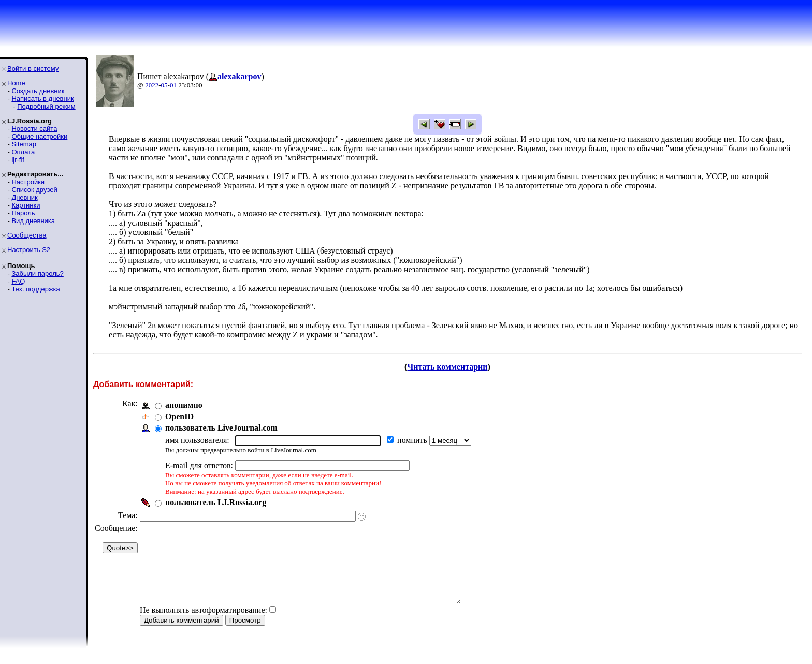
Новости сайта (34, 129)
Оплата (23, 152)
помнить (413, 440)
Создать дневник (38, 91)
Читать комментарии (447, 367)
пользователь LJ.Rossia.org (216, 502)
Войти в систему (33, 69)
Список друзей (34, 190)
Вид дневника (33, 221)
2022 (152, 85)
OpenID (179, 416)
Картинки (26, 205)
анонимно (184, 405)
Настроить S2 (29, 250)
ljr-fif (18, 160)
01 (173, 85)
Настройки (28, 182)
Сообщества (27, 235)
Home (16, 83)
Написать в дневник (42, 99)
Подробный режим (46, 106)
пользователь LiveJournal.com (221, 428)
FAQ (18, 281)
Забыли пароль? (37, 274)
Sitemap (24, 144)
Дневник (24, 197)
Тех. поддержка (35, 289)
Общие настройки (39, 136)
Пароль (23, 213)
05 (164, 85)
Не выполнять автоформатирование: (204, 625)
